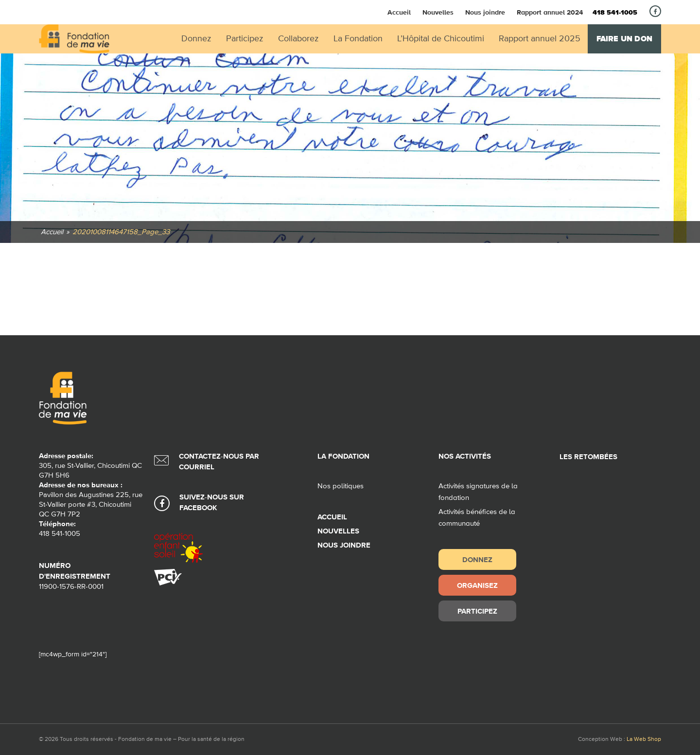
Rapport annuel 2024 (550, 12)
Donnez (477, 559)
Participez (477, 611)
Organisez (477, 585)
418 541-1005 (615, 13)
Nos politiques (341, 486)
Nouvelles (438, 12)
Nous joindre (485, 12)
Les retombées (588, 457)
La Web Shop (644, 739)
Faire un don (624, 39)
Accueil (399, 12)
